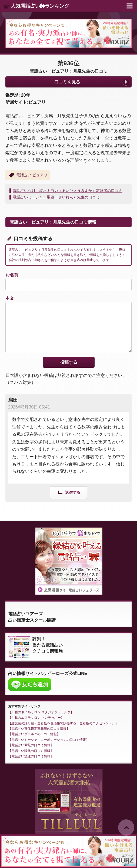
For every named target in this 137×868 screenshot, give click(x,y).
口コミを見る (67, 82)
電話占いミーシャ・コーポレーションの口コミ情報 (49, 740)
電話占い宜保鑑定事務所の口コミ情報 (39, 729)
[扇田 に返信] (69, 492)
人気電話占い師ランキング (40, 6)
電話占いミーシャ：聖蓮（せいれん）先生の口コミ (56, 197)
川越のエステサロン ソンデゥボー (36, 718)
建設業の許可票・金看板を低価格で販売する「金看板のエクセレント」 (63, 723)
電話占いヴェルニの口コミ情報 (34, 734)
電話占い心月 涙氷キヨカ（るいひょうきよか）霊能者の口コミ (68, 191)
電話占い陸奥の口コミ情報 (31, 751)
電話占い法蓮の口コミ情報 (31, 756)
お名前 (12, 275)
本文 (10, 298)
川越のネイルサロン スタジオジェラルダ (41, 712)
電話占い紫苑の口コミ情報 (31, 745)
